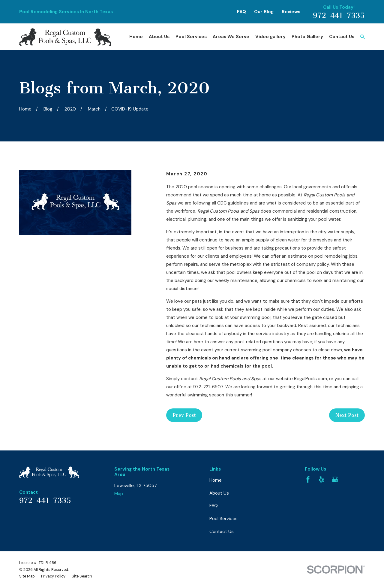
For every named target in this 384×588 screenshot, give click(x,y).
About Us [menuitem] (159, 37)
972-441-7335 (339, 16)
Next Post (347, 415)
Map (119, 494)
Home (216, 480)
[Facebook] (308, 479)
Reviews (291, 12)
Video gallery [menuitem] (270, 37)
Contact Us (222, 532)
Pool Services (223, 519)
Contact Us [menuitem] (342, 37)
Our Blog (264, 12)
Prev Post (184, 415)
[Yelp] (321, 479)
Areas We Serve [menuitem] (231, 37)
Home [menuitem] (136, 37)
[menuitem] (27, 576)
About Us (219, 493)
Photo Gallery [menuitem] (307, 37)
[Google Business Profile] (335, 479)
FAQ (241, 12)
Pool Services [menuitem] (191, 37)
